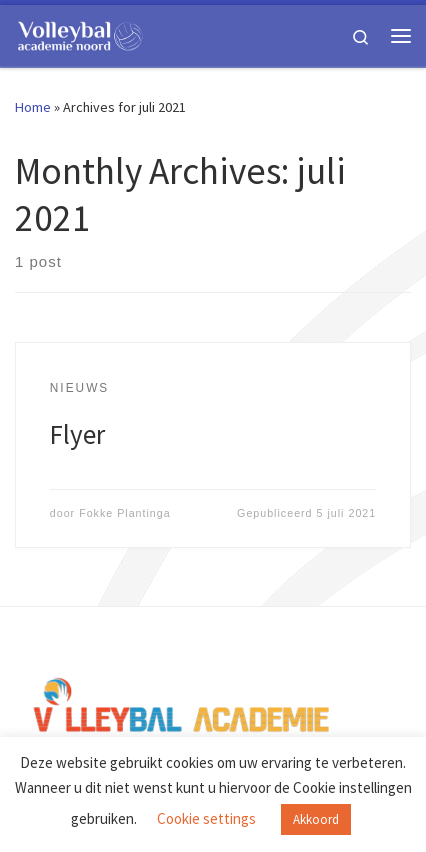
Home (33, 107)
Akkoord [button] (316, 819)
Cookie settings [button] (206, 818)
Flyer (77, 434)
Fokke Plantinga (125, 513)
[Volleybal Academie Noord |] (80, 33)
